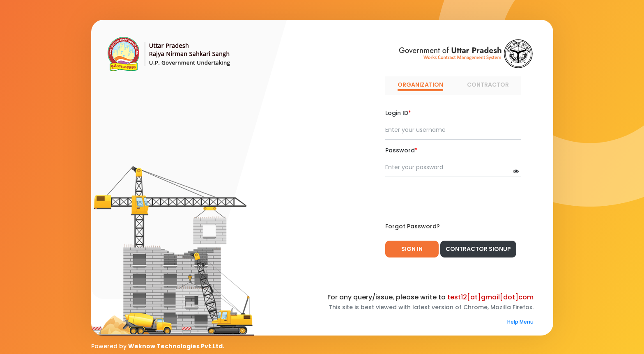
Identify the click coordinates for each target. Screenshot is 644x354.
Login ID (398, 113)
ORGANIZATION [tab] (420, 85)
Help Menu (520, 322)
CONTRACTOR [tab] (488, 85)
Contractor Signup (478, 249)
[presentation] (448, 200)
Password (401, 150)
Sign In (412, 249)
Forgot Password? (413, 226)
